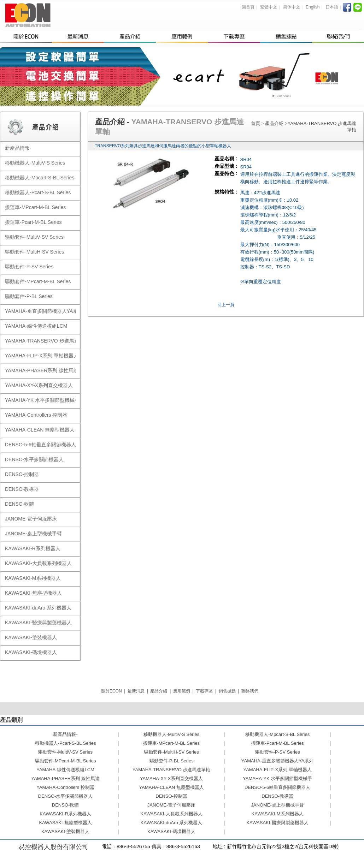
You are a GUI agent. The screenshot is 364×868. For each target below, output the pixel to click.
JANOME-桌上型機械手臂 (277, 805)
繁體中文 (269, 7)
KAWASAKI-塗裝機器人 (65, 831)
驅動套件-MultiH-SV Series (171, 752)
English (313, 7)
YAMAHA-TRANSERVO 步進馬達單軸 (172, 770)
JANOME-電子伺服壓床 (172, 805)
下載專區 (204, 691)
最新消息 (136, 691)
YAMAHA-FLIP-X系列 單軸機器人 (277, 770)
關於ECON (111, 691)
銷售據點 (227, 691)
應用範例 (182, 691)
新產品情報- (65, 734)
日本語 (332, 7)
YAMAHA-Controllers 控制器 (65, 787)
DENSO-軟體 (66, 805)
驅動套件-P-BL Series (172, 761)
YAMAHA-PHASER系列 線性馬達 (65, 778)
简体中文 (292, 7)
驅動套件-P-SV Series (278, 752)
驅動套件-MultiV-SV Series (65, 752)
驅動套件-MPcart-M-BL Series (66, 761)
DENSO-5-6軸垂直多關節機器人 (277, 787)
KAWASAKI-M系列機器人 (278, 814)
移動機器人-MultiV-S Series (171, 734)
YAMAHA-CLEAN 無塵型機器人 (171, 787)
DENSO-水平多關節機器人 (66, 796)
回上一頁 (226, 305)
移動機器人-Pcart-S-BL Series (66, 743)
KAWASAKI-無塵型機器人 (65, 823)
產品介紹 (275, 123)
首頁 (256, 123)
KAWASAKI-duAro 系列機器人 (172, 823)
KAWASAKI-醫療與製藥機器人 (277, 823)
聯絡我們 (250, 691)
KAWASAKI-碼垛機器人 (171, 831)
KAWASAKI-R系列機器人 (65, 814)
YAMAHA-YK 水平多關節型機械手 (277, 778)
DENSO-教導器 (277, 796)
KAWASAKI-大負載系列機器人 (171, 814)
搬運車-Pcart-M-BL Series (278, 743)
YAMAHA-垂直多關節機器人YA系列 (278, 761)
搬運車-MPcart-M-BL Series (171, 743)
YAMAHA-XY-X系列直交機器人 (171, 778)
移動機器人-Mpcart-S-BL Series (277, 734)
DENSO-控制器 (171, 796)
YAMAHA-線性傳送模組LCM (65, 770)
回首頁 (248, 7)
